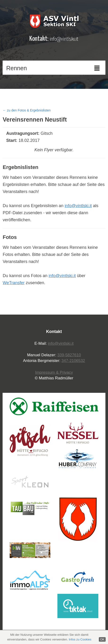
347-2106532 (73, 361)
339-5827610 (69, 355)
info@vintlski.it (64, 39)
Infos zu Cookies (80, 639)
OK (102, 639)
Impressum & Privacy (54, 372)
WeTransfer (14, 283)
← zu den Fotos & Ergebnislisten (27, 110)
